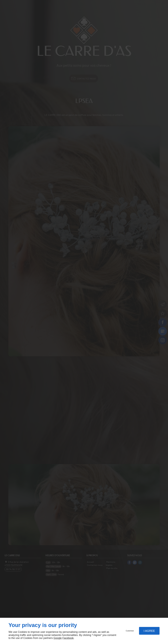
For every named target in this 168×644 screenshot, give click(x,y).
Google (58, 638)
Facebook (68, 638)
